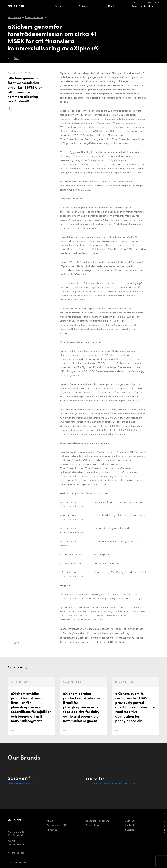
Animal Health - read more (23, 784)
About (111, 6)
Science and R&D (57, 825)
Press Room (92, 825)
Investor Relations (144, 6)
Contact (130, 825)
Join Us (130, 821)
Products (60, 6)
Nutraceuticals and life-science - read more (110, 784)
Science (84, 6)
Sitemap (130, 830)
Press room (154, 2)
